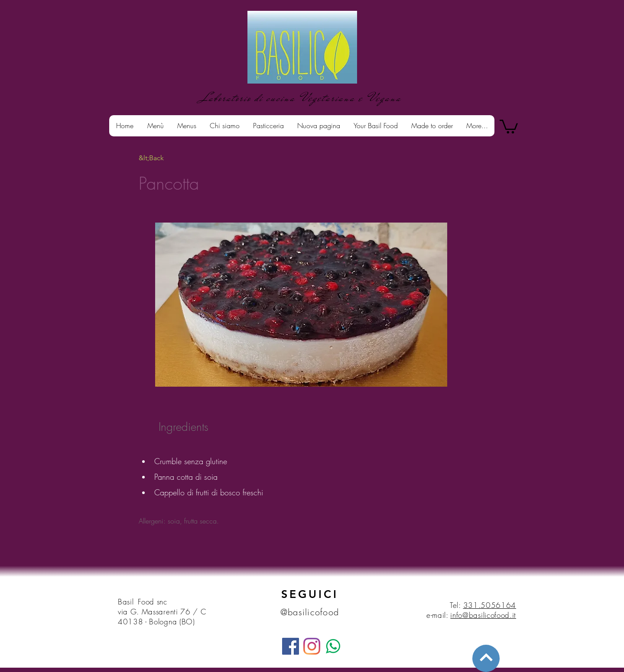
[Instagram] (312, 646)
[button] (509, 126)
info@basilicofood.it (483, 615)
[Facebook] (291, 646)
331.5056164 (490, 605)
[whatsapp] (333, 646)
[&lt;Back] (167, 158)
